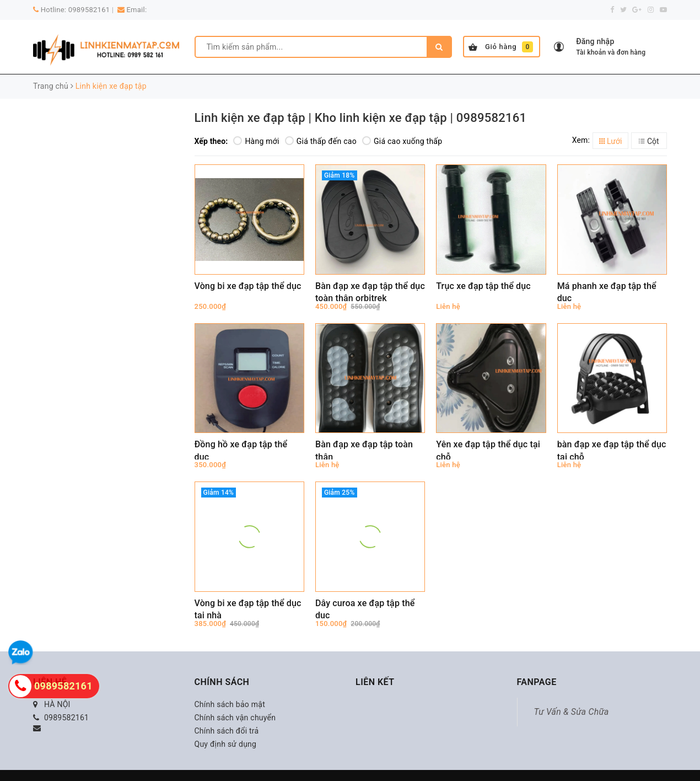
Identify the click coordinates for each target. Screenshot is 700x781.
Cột (649, 141)
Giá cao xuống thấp (402, 141)
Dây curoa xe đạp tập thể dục (365, 608)
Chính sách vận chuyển (235, 718)
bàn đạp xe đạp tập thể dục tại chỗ (612, 449)
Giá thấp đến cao (321, 141)
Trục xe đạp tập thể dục (483, 286)
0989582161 (89, 10)
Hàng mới (256, 141)
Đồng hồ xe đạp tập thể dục (241, 449)
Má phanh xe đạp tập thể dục (607, 291)
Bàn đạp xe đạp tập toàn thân (364, 449)
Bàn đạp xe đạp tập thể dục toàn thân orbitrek (370, 291)
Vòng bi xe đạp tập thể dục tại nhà (248, 608)
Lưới (611, 141)
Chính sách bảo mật (230, 704)
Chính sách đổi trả (227, 731)
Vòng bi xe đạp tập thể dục (248, 286)
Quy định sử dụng (226, 744)
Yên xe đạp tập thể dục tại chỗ (488, 449)
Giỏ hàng (501, 47)
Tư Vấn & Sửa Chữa (572, 712)
